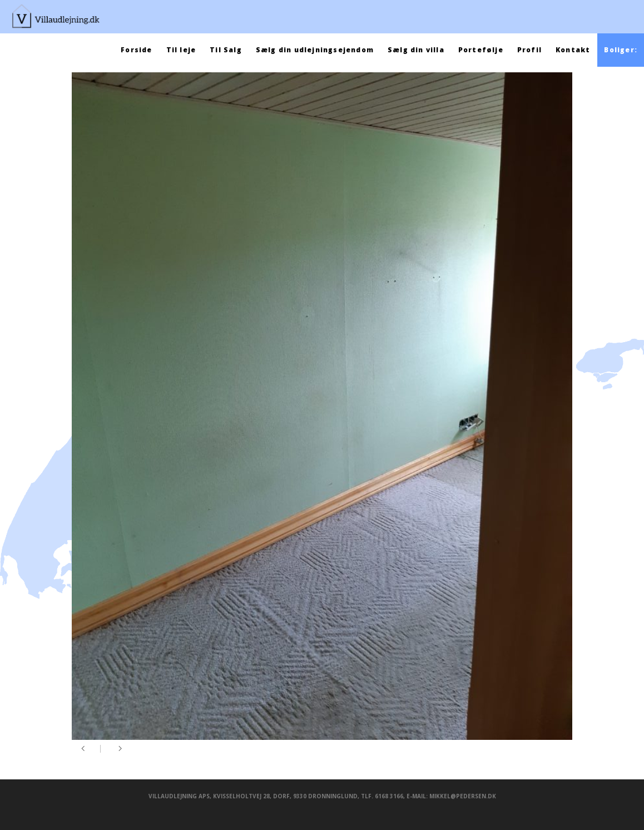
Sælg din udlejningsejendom (315, 50)
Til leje (181, 50)
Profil (529, 50)
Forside (136, 50)
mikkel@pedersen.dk (463, 796)
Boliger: (621, 50)
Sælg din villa (416, 50)
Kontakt (573, 50)
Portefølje (481, 50)
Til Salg (226, 50)
